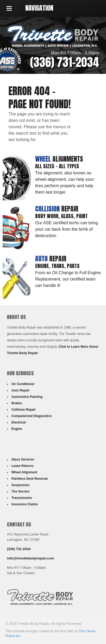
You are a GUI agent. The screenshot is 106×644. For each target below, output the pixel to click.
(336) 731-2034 (65, 62)
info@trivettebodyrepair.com (30, 558)
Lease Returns (23, 466)
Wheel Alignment (24, 472)
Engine (17, 429)
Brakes (17, 403)
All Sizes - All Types (57, 166)
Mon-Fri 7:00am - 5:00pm (75, 53)
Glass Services (23, 459)
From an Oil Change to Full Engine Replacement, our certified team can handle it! (68, 279)
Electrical (19, 422)
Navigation (39, 8)
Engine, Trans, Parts (57, 266)
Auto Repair (21, 390)
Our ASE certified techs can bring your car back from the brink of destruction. (67, 229)
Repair (57, 209)
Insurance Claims (25, 504)
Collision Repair (24, 410)
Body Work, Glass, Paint (61, 216)
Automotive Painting (27, 397)
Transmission (22, 498)
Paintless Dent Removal (30, 479)
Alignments (59, 159)
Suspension (21, 485)
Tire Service (21, 491)
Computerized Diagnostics (32, 416)
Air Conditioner (23, 384)
